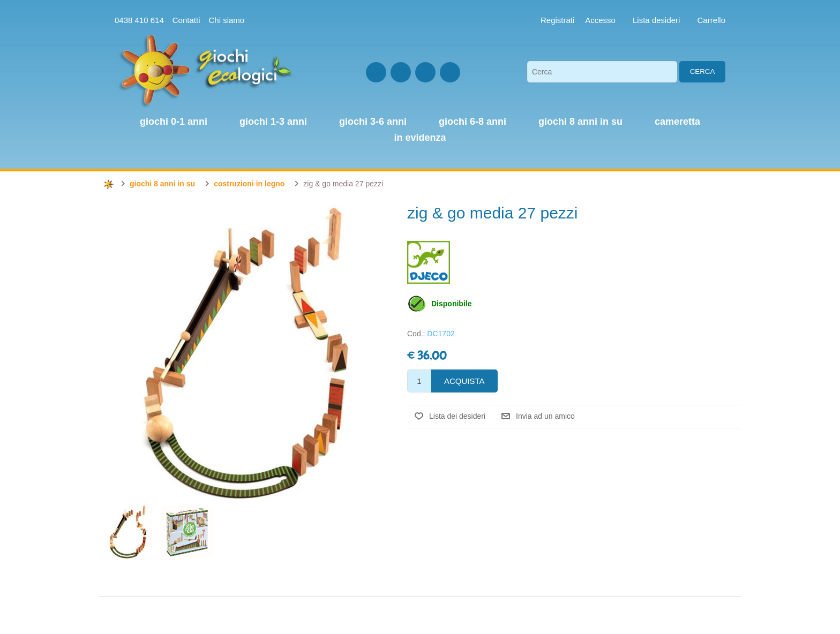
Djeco (429, 262)
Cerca (703, 71)
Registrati (557, 20)
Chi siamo (226, 20)
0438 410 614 (139, 20)
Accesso (600, 20)
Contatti (186, 20)
